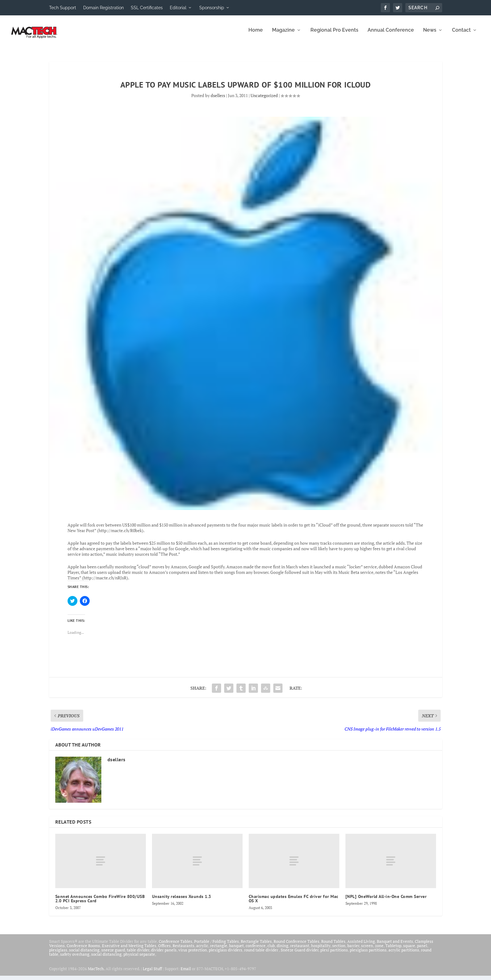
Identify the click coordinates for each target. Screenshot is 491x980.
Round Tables (333, 946)
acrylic (202, 950)
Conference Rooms (83, 950)
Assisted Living (361, 946)
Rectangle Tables (256, 946)
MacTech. (96, 973)
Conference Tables (175, 946)
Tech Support (63, 8)
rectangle (219, 950)
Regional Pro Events (334, 35)
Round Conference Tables (296, 946)
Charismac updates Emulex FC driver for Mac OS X (294, 903)
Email (186, 973)
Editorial (178, 8)
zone (379, 950)
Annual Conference (391, 35)
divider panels (164, 954)
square (409, 950)
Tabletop (393, 950)
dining (283, 950)
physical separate (139, 958)
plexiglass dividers (226, 954)
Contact (461, 35)
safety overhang (75, 958)
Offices (164, 950)
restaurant (300, 950)
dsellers (218, 100)
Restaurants (183, 950)
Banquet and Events (395, 946)
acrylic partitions (404, 954)
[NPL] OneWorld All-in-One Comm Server (386, 901)
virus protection (193, 954)
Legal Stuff (152, 973)
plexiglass (58, 954)
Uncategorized (264, 100)
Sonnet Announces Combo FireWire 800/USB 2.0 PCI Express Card (100, 903)
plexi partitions (334, 954)
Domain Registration (103, 8)
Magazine (283, 35)
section (339, 950)
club (271, 950)
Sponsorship (212, 8)
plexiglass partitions (368, 954)
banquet (236, 950)
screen (367, 950)
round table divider (261, 954)
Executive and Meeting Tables (129, 950)
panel (422, 950)
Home (256, 35)
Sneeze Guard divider (300, 954)
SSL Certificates (147, 8)
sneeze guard (113, 954)
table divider (138, 954)
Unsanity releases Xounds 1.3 (182, 901)
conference (256, 950)
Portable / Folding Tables (216, 946)
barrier (353, 950)
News (430, 35)
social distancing (84, 954)
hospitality (321, 950)
